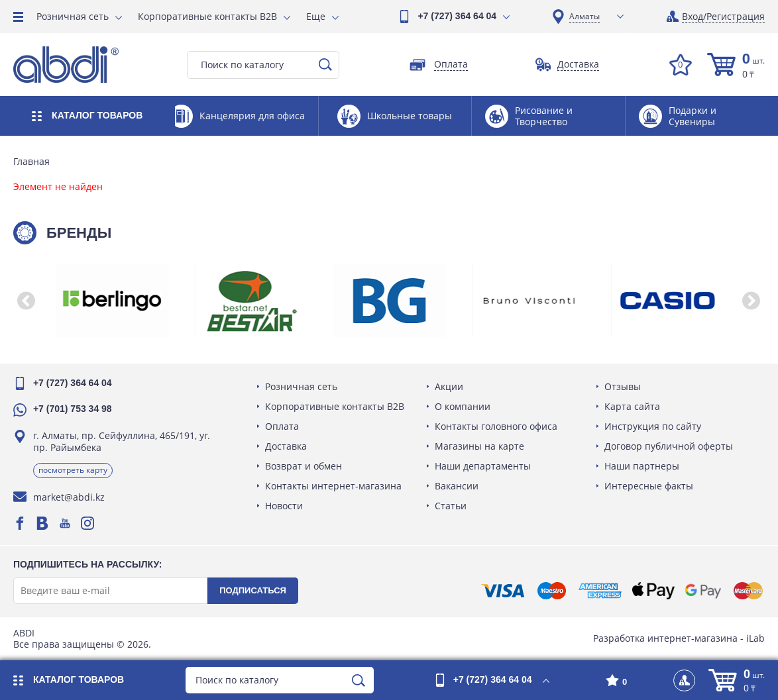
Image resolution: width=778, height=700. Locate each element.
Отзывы (623, 386)
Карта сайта (632, 406)
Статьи (451, 506)
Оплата (282, 426)
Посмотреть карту (73, 470)
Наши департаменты (483, 466)
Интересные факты (649, 486)
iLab (755, 638)
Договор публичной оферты (669, 446)
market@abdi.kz (69, 497)
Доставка (286, 446)
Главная (31, 162)
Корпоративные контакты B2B (207, 16)
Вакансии (457, 486)
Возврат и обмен (304, 466)
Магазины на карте (479, 446)
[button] (27, 301)
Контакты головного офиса (496, 426)
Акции (449, 386)
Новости (284, 506)
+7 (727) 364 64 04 (457, 16)
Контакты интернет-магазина (333, 486)
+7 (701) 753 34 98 (73, 409)
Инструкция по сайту (653, 426)
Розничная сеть (73, 16)
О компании (463, 406)
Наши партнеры (642, 466)
